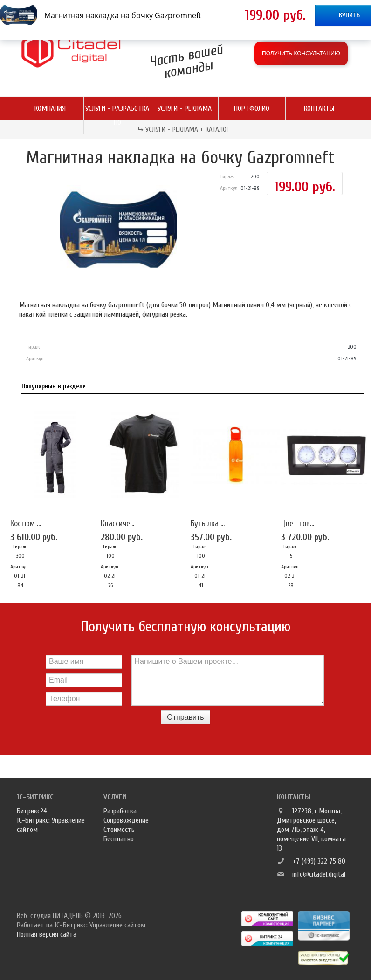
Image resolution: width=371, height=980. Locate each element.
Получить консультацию (301, 54)
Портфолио (252, 108)
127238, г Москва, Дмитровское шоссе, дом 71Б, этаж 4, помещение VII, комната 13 (311, 830)
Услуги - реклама (185, 108)
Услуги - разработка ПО (117, 115)
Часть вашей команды (186, 61)
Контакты (319, 108)
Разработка (120, 811)
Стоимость (119, 830)
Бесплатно (119, 839)
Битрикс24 (32, 811)
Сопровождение (126, 820)
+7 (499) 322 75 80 (319, 861)
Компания (50, 108)
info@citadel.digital (319, 874)
